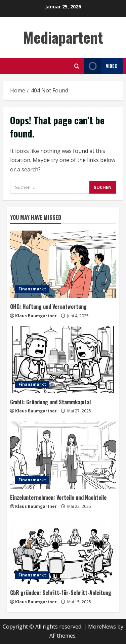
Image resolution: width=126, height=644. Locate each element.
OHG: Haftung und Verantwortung (48, 307)
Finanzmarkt (32, 289)
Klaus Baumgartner (36, 316)
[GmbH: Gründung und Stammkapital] (63, 360)
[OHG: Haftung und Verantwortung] (63, 264)
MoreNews (102, 627)
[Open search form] (77, 66)
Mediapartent (63, 37)
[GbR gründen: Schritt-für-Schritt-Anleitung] (63, 550)
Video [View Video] (101, 66)
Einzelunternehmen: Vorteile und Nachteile (58, 497)
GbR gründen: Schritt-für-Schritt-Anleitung (61, 593)
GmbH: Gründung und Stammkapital (50, 402)
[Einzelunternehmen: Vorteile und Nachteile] (63, 455)
